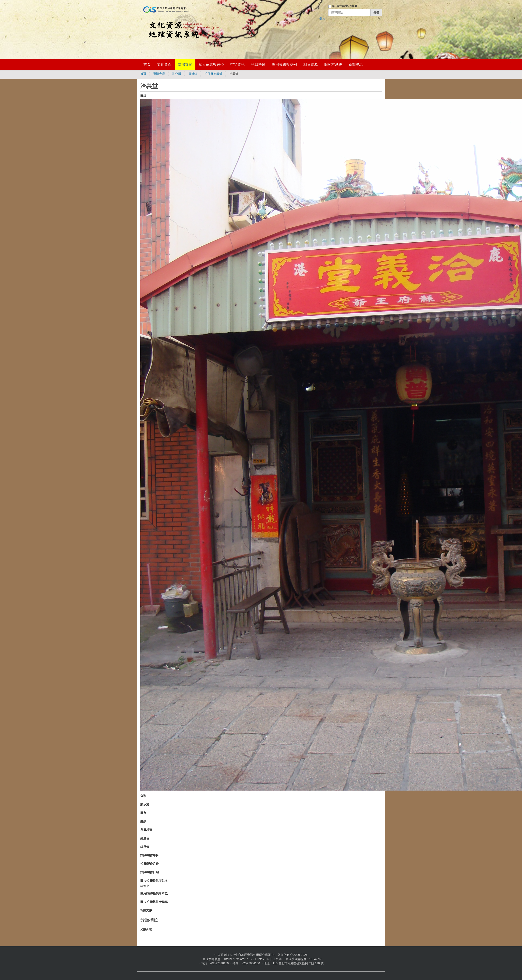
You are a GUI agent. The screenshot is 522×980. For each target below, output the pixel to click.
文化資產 (164, 65)
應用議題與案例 (284, 65)
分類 (143, 796)
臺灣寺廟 (185, 65)
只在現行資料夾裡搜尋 (344, 6)
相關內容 (146, 930)
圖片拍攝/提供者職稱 (154, 902)
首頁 (147, 65)
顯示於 (145, 804)
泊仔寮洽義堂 (213, 74)
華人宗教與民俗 (211, 65)
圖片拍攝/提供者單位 (154, 893)
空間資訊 (237, 65)
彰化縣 (177, 74)
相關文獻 (146, 910)
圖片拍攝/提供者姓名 (154, 881)
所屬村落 (146, 830)
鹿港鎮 (193, 74)
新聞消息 (356, 65)
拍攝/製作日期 (150, 872)
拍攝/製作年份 (150, 855)
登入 (322, 18)
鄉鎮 (143, 821)
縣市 (143, 813)
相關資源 (310, 65)
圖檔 (143, 96)
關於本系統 (333, 65)
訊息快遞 (258, 65)
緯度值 (145, 847)
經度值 (145, 838)
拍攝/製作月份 (150, 864)
